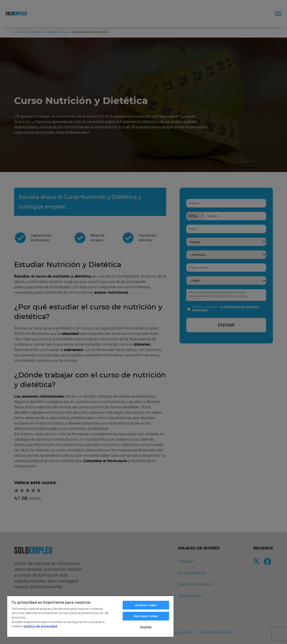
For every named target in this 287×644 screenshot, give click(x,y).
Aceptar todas (146, 605)
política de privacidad (40, 626)
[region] (90, 616)
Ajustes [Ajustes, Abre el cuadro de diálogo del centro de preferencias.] (146, 627)
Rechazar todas (146, 616)
